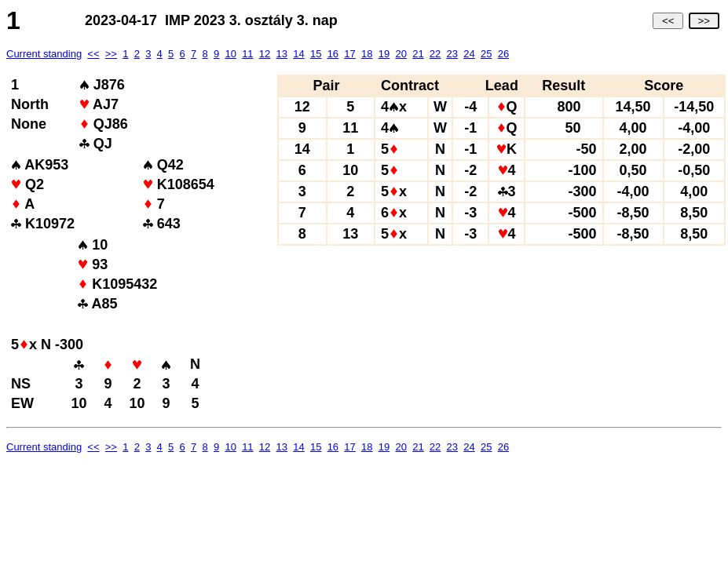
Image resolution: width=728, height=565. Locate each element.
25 (486, 54)
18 (367, 54)
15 (316, 54)
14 (298, 54)
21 (418, 54)
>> (704, 21)
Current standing (44, 54)
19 (384, 54)
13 (282, 54)
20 (401, 54)
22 (435, 54)
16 (333, 54)
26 (503, 54)
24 (469, 54)
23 (452, 54)
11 (247, 54)
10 (230, 54)
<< (668, 21)
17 (349, 54)
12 (265, 54)
